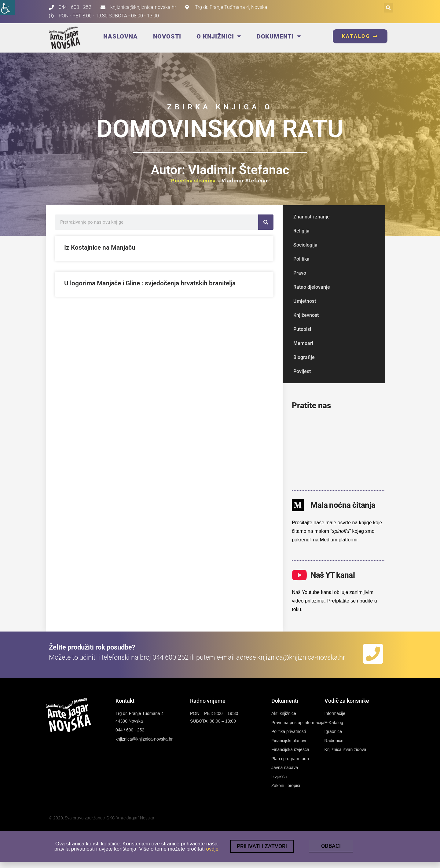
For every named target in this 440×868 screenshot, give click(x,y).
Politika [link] (301, 259)
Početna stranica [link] (193, 181)
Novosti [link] (167, 36)
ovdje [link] (212, 850)
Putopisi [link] (302, 329)
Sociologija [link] (305, 245)
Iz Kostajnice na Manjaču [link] (100, 247)
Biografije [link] (304, 357)
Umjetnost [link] (305, 301)
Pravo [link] (300, 273)
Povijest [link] (302, 371)
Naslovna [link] (120, 36)
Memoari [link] (303, 343)
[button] (389, 8)
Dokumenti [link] (279, 36)
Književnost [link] (306, 315)
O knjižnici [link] (219, 36)
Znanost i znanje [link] (312, 217)
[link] (7, 7)
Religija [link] (301, 231)
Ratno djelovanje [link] (312, 287)
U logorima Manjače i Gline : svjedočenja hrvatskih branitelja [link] (150, 283)
